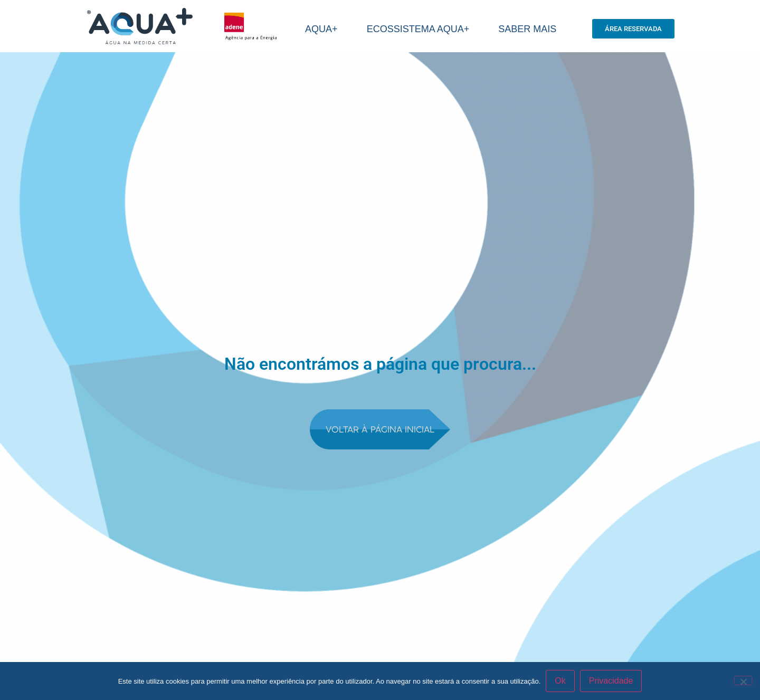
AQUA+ (324, 29)
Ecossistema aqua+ (421, 29)
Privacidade (611, 681)
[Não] (743, 680)
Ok (560, 681)
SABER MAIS (530, 29)
